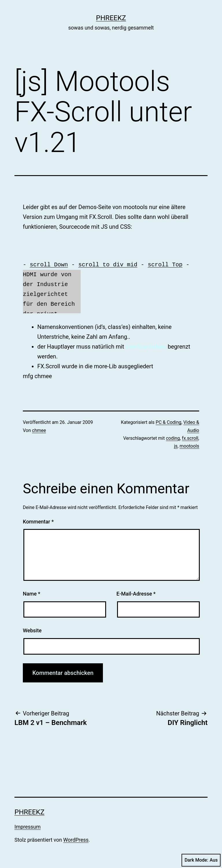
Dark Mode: (201, 860)
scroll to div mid (108, 265)
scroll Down (49, 265)
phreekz (111, 18)
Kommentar (38, 522)
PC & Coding (169, 422)
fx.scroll (190, 438)
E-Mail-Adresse (136, 594)
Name (32, 594)
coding (173, 438)
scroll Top (165, 265)
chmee (39, 430)
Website (32, 630)
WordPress (76, 840)
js (176, 446)
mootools (189, 446)
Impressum (28, 827)
